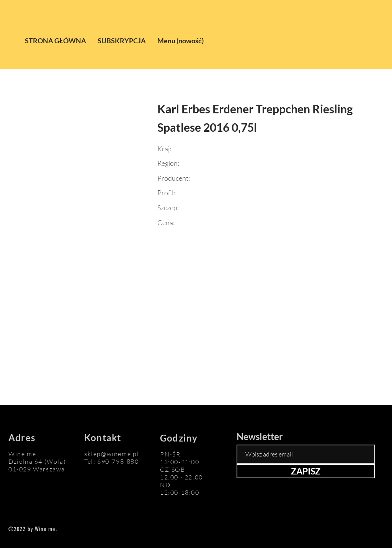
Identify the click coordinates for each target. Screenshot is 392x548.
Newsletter (260, 437)
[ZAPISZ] (306, 471)
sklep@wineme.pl (112, 454)
